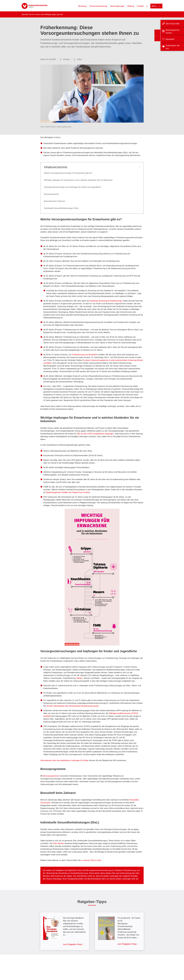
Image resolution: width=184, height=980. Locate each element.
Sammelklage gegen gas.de (52, 14)
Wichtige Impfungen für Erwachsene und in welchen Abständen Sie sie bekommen (78, 180)
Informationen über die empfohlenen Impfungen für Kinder (65, 760)
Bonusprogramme (51, 194)
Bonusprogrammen (52, 776)
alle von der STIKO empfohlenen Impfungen (95, 434)
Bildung (131, 6)
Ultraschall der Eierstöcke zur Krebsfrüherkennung (67, 873)
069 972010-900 (173, 24)
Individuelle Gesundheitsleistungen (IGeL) (61, 208)
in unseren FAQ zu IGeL (91, 860)
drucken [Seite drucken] (66, 59)
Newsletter (170, 39)
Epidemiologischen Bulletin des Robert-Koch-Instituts (68, 492)
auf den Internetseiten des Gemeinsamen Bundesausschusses (73, 706)
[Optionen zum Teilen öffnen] (78, 59)
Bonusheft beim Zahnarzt (55, 201)
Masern (80, 678)
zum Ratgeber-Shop (72, 944)
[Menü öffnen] (156, 6)
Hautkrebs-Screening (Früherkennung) (106, 301)
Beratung (82, 6)
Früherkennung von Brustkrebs (85, 355)
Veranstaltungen (117, 6)
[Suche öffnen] (147, 6)
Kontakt (140, 6)
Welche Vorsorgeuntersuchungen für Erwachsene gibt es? (68, 173)
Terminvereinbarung (98, 6)
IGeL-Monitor (59, 843)
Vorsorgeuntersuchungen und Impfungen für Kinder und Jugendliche (72, 187)
